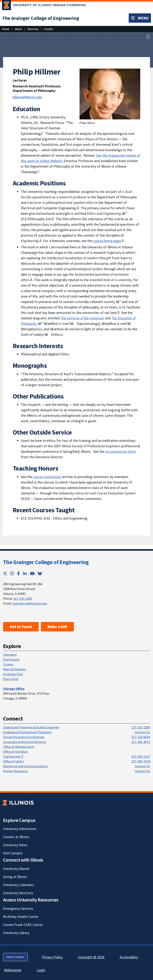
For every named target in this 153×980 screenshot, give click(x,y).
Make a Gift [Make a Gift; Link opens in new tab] (57, 627)
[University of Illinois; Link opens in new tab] (18, 803)
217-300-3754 (141, 761)
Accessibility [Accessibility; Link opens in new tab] (129, 957)
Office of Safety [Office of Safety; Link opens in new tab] (14, 761)
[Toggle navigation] (140, 18)
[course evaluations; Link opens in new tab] (47, 477)
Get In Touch (21, 627)
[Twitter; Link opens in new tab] (5, 573)
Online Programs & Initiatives (24, 737)
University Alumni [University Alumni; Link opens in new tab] (16, 869)
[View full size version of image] (148, 37)
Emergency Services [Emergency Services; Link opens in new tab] (18, 908)
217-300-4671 (141, 742)
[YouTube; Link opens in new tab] (32, 573)
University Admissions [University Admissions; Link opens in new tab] (20, 829)
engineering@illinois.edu (30, 603)
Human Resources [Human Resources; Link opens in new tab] (15, 771)
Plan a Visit (11, 679)
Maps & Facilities (14, 669)
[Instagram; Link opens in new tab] (12, 573)
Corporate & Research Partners (25, 742)
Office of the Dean (15, 751)
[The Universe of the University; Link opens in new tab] (82, 318)
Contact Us (142, 732)
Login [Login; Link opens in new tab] (41, 970)
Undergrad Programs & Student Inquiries (31, 727)
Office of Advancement (19, 747)
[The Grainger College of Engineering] (41, 18)
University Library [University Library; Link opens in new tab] (16, 933)
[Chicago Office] (14, 689)
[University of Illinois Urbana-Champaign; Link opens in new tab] (44, 6)
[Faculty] (48, 29)
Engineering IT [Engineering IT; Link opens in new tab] (13, 756)
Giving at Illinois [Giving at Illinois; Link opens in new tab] (15, 877)
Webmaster (13, 970)
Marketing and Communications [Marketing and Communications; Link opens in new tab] (25, 766)
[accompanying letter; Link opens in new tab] (121, 451)
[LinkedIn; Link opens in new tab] (25, 573)
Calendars (10, 655)
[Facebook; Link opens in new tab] (19, 573)
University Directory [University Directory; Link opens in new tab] (18, 893)
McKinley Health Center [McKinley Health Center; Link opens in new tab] (21, 917)
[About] (18, 29)
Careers (8, 664)
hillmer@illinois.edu (27, 97)
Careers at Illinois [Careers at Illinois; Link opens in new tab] (16, 837)
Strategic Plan (13, 674)
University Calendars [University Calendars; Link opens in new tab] (19, 885)
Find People (11, 659)
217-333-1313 (141, 756)
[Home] (6, 29)
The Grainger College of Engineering (46, 562)
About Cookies (15, 957)
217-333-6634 (141, 737)
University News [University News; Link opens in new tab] (15, 845)
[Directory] (33, 29)
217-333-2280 (23, 598)
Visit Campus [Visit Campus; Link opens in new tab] (13, 853)
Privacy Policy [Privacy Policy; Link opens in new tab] (52, 957)
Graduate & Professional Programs (27, 732)
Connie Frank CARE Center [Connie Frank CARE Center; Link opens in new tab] (23, 925)
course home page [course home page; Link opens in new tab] (107, 241)
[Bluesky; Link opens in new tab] (40, 573)
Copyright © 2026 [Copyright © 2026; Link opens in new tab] (91, 957)
